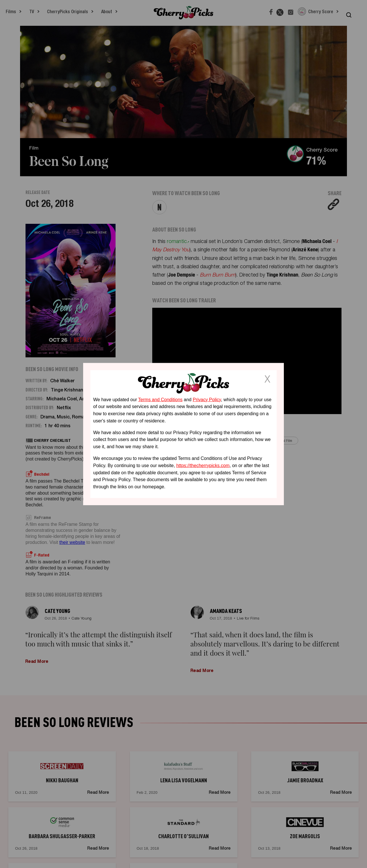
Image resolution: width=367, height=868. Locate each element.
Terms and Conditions (160, 399)
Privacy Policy (207, 399)
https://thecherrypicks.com (203, 466)
